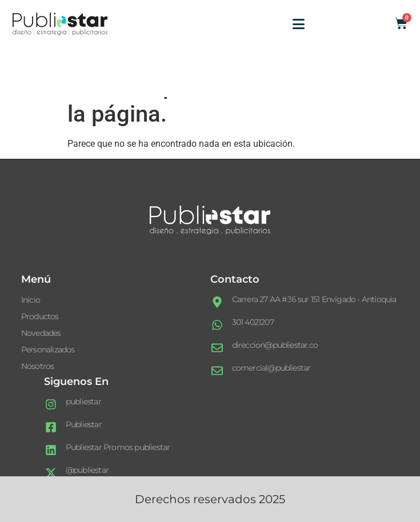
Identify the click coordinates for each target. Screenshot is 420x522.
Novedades (41, 333)
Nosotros (38, 366)
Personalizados (48, 350)
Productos (40, 316)
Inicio (31, 300)
